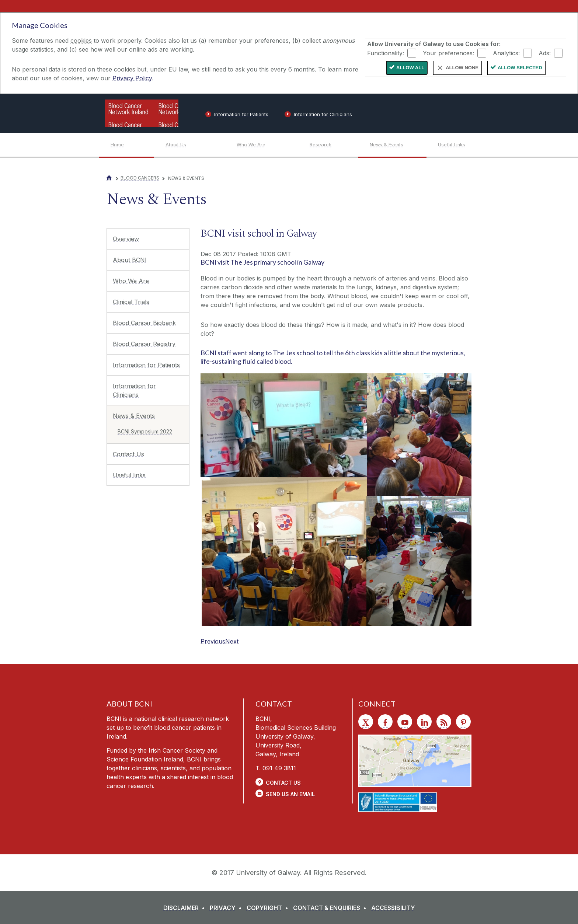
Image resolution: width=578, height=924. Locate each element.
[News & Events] (398, 145)
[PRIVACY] (227, 908)
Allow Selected (520, 68)
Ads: (545, 53)
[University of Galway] (418, 113)
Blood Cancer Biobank (144, 323)
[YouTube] (405, 722)
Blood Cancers (140, 178)
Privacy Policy (132, 78)
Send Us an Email (290, 794)
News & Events (134, 416)
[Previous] (213, 641)
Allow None (462, 68)
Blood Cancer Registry (144, 344)
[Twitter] (366, 722)
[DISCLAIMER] (186, 908)
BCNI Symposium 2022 (145, 431)
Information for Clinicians (134, 390)
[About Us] (195, 145)
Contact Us (128, 454)
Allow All (410, 68)
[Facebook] (385, 722)
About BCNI (130, 260)
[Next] (232, 641)
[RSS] (444, 722)
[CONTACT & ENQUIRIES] (331, 908)
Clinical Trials (131, 302)
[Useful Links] (453, 145)
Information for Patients (146, 365)
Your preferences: (448, 53)
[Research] (334, 145)
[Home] (132, 145)
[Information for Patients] (237, 116)
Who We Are (131, 281)
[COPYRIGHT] (269, 908)
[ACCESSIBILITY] (393, 908)
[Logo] (142, 113)
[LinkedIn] (424, 722)
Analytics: (506, 53)
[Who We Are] (267, 145)
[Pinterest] (463, 722)
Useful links (129, 475)
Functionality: (386, 53)
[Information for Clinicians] (318, 116)
